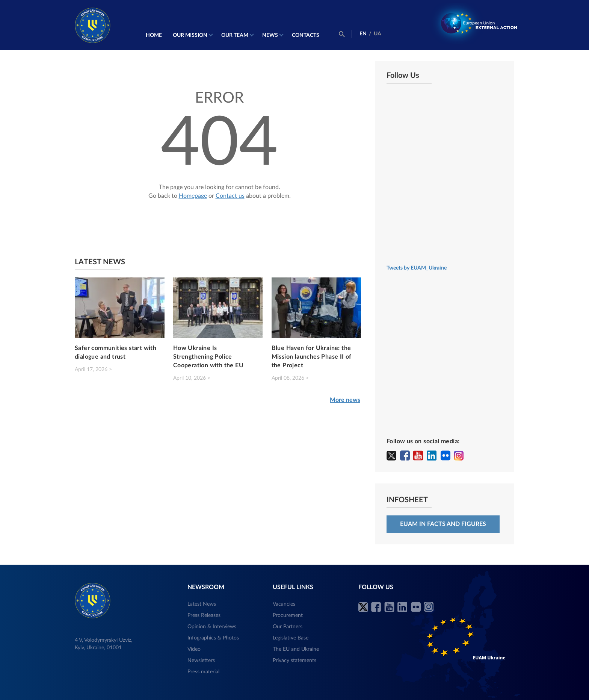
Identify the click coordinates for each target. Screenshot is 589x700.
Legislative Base (291, 638)
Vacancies (284, 604)
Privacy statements (294, 661)
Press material (203, 672)
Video (194, 649)
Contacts (306, 35)
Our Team (235, 35)
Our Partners (288, 627)
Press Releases (204, 615)
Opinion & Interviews (212, 627)
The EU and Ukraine (296, 649)
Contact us (230, 196)
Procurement (288, 615)
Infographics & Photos (213, 638)
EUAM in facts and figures (443, 524)
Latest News (202, 604)
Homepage (193, 196)
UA (378, 34)
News (270, 35)
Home (154, 35)
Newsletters (201, 661)
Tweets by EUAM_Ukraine (417, 268)
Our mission (190, 35)
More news (345, 400)
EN (363, 34)
